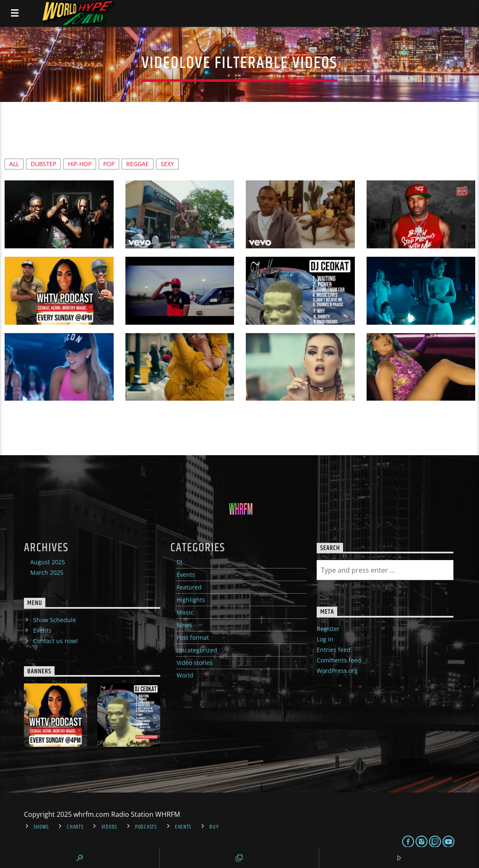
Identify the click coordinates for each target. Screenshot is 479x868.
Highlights (191, 600)
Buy (214, 827)
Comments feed (339, 660)
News (184, 625)
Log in (325, 639)
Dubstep (43, 164)
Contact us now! (56, 641)
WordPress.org (337, 671)
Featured (189, 587)
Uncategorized (197, 650)
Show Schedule (55, 620)
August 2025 (48, 562)
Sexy (167, 164)
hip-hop (80, 164)
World (185, 675)
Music (185, 612)
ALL (14, 164)
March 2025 (47, 572)
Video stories (195, 663)
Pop (109, 164)
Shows (41, 827)
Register (328, 629)
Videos (109, 827)
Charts (75, 827)
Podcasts (146, 827)
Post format (193, 637)
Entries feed (334, 650)
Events (186, 575)
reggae (138, 164)
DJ (180, 562)
